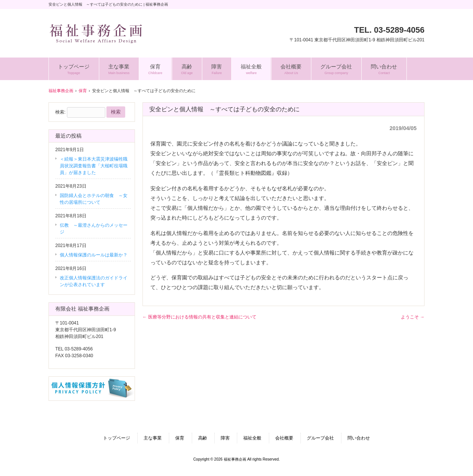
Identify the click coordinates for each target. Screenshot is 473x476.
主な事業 (153, 438)
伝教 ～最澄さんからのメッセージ (94, 229)
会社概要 (284, 438)
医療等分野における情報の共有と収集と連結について (199, 317)
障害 (225, 438)
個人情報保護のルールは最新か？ (94, 255)
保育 (180, 438)
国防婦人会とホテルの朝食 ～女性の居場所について (94, 199)
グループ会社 (320, 438)
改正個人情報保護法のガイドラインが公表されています (94, 281)
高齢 (203, 438)
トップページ (117, 438)
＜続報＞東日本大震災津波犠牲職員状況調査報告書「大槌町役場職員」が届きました (94, 166)
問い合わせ (359, 438)
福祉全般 (252, 438)
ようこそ (413, 317)
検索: (60, 112)
